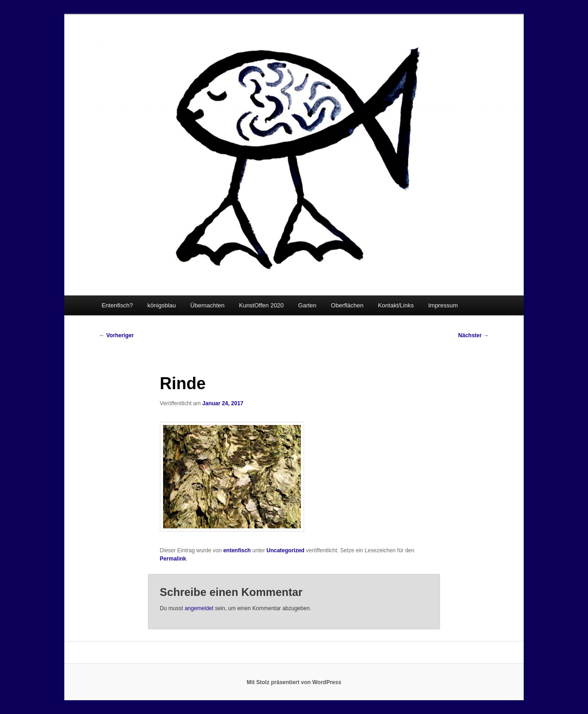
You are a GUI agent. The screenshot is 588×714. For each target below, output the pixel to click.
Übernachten (207, 305)
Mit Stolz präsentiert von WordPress (294, 682)
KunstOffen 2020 (261, 305)
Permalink (173, 559)
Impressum (443, 305)
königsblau (162, 305)
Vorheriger (116, 335)
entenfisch (237, 550)
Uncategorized (286, 550)
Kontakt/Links (396, 305)
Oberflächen (347, 305)
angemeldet (199, 608)
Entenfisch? (117, 305)
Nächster (473, 335)
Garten (307, 305)
